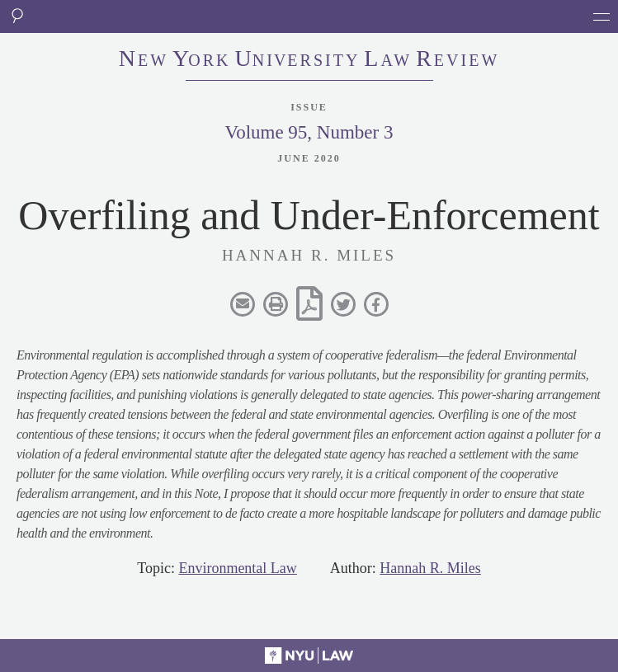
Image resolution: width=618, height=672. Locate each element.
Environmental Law (237, 568)
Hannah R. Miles (430, 568)
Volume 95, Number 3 (309, 132)
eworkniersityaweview (309, 60)
